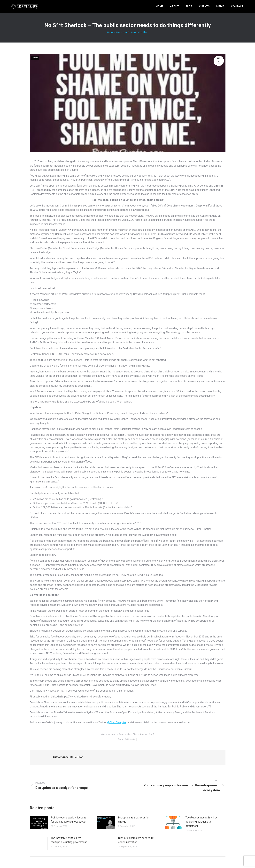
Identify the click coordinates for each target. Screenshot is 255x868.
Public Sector (130, 739)
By (128, 734)
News (35, 58)
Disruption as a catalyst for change (133, 820)
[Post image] (39, 823)
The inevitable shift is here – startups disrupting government (69, 840)
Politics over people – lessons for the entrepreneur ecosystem (69, 820)
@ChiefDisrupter (117, 722)
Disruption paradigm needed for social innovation (136, 840)
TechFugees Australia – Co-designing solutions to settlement (201, 822)
